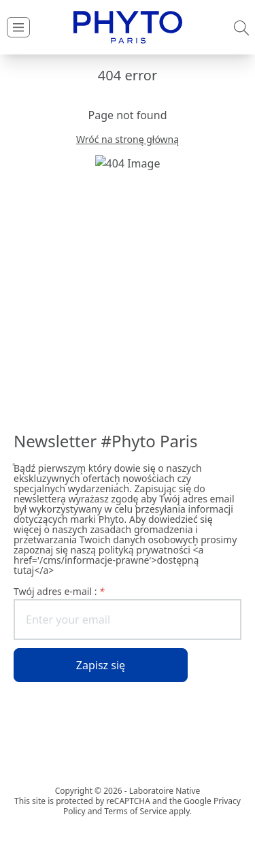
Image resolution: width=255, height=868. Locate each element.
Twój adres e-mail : (59, 591)
